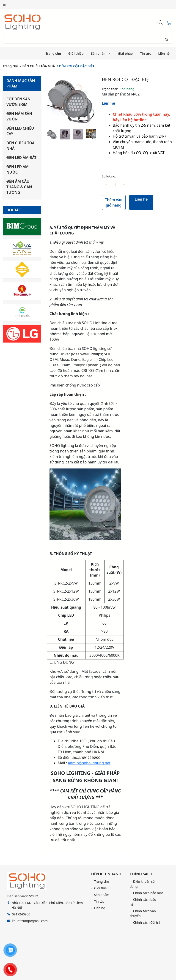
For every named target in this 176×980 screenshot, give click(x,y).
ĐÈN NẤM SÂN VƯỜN (19, 116)
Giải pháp (125, 53)
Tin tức (145, 53)
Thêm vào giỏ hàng (114, 202)
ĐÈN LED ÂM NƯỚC (18, 169)
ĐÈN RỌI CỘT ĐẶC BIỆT (77, 66)
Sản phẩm (99, 53)
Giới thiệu (76, 53)
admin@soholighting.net (89, 763)
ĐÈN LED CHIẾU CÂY (20, 131)
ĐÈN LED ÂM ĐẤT (21, 158)
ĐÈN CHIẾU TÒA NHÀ (39, 66)
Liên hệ (164, 53)
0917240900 (91, 758)
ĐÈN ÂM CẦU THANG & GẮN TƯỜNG (19, 187)
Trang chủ (53, 53)
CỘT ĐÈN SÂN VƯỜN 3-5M (18, 102)
